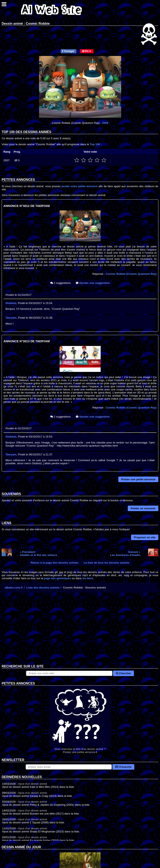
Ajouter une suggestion (93, 283)
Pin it (87, 51)
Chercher (123, 673)
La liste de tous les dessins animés (107, 563)
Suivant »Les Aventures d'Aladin (125, 554)
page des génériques (58, 578)
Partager (68, 51)
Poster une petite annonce (138, 479)
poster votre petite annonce (79, 186)
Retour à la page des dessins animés (55, 563)
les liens (88, 578)
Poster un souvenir (143, 508)
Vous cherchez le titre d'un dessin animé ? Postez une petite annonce (80, 720)
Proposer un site (145, 537)
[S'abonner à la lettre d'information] (69, 767)
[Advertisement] (80, 632)
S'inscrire (123, 767)
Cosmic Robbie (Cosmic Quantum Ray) (131, 274)
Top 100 (95, 144)
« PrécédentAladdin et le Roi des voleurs (38, 554)
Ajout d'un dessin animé (33, 784)
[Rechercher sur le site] (69, 673)
